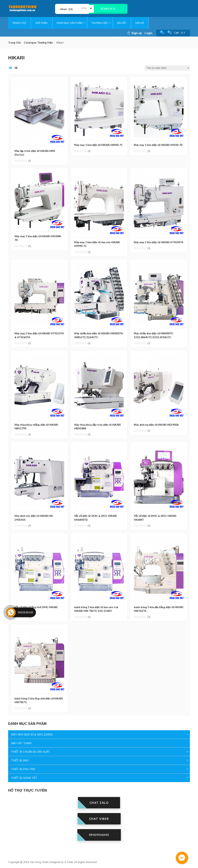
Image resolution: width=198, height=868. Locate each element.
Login (148, 33)
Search (108, 9)
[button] (178, 33)
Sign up (137, 33)
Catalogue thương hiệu (38, 43)
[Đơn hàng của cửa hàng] (167, 68)
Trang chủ (14, 43)
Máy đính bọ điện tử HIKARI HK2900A (157, 422)
